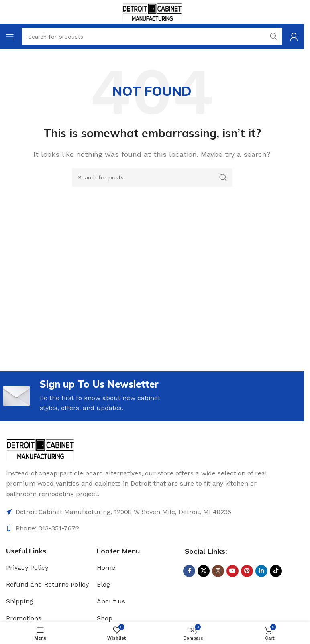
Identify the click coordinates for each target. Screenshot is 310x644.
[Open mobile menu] (10, 37)
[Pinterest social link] (247, 571)
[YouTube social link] (232, 571)
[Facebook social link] (189, 571)
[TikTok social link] (276, 571)
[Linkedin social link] (261, 571)
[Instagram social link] (218, 571)
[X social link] (204, 571)
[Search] (152, 177)
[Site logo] (152, 11)
